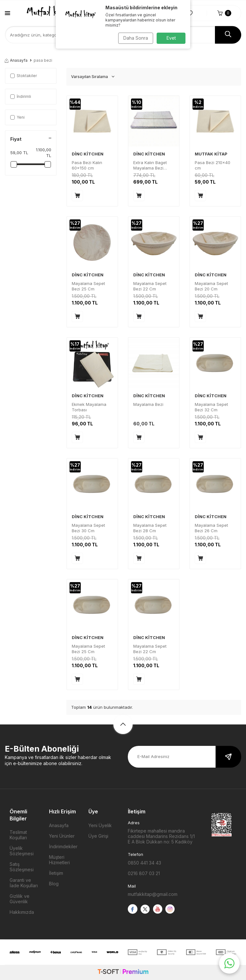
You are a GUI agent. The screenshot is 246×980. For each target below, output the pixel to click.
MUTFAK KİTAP (211, 154)
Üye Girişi (98, 836)
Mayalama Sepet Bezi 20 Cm (211, 286)
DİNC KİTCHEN (88, 154)
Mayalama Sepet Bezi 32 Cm (211, 407)
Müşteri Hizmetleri (59, 860)
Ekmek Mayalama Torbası (89, 407)
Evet (171, 38)
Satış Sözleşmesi (22, 867)
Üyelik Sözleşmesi (22, 851)
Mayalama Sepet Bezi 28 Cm (150, 528)
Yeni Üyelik (100, 825)
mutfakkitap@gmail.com (153, 894)
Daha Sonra (134, 38)
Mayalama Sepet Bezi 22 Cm (150, 286)
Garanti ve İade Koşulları (24, 883)
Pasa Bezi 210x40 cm (213, 165)
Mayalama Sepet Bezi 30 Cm (88, 528)
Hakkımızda (22, 912)
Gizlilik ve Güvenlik (20, 899)
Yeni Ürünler (62, 836)
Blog (54, 884)
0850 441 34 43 (144, 863)
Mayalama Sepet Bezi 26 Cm (211, 528)
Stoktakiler (24, 76)
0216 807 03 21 (144, 873)
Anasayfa (16, 60)
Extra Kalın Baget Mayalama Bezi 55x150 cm (150, 165)
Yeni (17, 117)
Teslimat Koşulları (18, 835)
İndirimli (21, 96)
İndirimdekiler (63, 846)
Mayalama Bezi (148, 404)
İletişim (56, 873)
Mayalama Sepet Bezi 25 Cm (88, 286)
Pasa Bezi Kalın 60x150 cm (87, 165)
